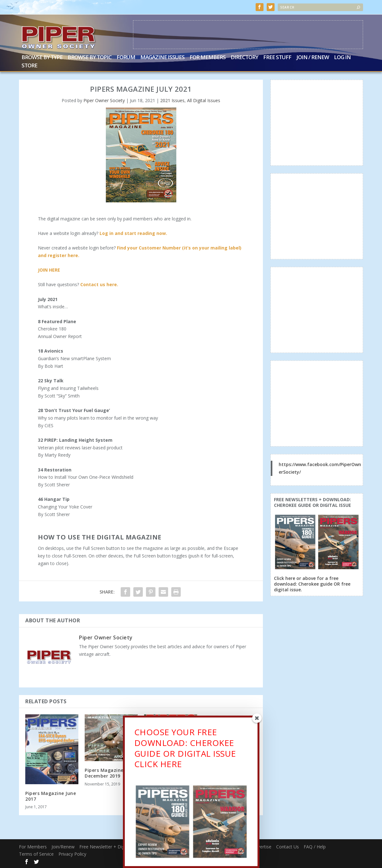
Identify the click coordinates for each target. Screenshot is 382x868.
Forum (126, 58)
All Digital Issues (204, 100)
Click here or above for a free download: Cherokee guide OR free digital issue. (312, 584)
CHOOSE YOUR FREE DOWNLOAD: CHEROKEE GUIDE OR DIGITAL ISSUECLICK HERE (185, 750)
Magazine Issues (162, 58)
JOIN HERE (49, 270)
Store (29, 66)
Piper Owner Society (104, 100)
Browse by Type (42, 58)
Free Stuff (277, 58)
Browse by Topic (90, 58)
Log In (342, 58)
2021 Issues (172, 100)
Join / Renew (313, 58)
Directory (244, 58)
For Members (208, 58)
